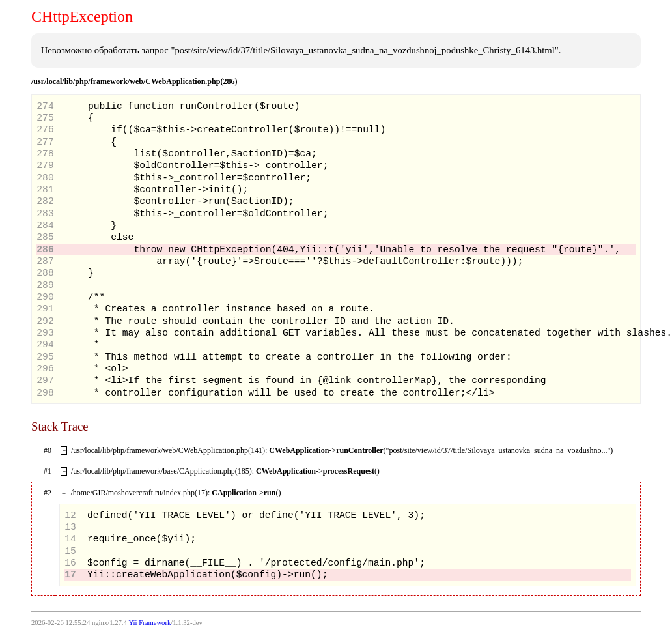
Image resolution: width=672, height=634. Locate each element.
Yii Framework (149, 623)
